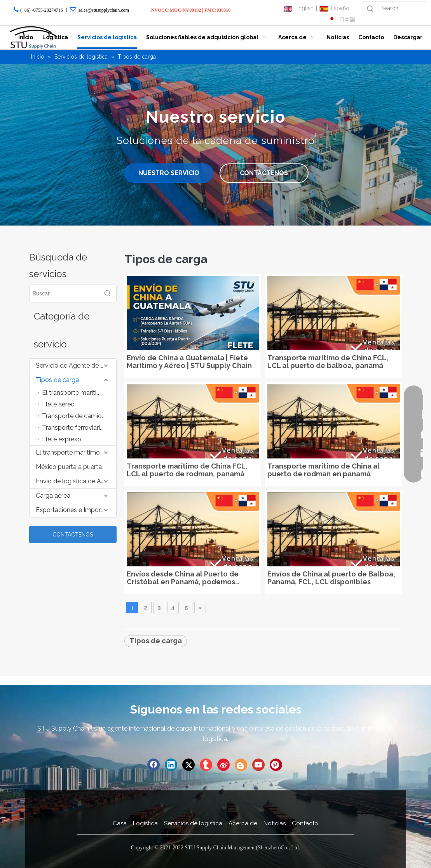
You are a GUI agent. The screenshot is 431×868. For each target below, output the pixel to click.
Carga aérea (53, 496)
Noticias (275, 823)
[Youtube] (258, 765)
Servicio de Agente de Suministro (76, 365)
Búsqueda (370, 8)
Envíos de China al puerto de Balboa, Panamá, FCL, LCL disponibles (331, 578)
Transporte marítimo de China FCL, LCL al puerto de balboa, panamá (328, 362)
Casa (120, 823)
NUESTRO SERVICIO (169, 173)
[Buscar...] (64, 293)
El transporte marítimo (74, 393)
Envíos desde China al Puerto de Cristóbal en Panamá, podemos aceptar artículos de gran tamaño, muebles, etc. (186, 578)
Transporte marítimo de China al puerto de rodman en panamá (324, 470)
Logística (145, 823)
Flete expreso (62, 439)
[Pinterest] (276, 765)
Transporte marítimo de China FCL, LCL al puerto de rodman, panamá (187, 470)
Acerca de (243, 823)
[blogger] (241, 765)
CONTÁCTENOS (264, 173)
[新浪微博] (223, 765)
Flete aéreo (58, 404)
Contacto (305, 823)
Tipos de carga (57, 380)
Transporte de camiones (77, 416)
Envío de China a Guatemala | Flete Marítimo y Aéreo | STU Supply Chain (189, 362)
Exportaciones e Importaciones (76, 510)
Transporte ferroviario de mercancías (79, 428)
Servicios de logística (193, 823)
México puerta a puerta (69, 467)
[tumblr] (206, 765)
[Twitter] (188, 765)
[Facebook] (154, 765)
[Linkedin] (171, 765)
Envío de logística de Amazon (76, 481)
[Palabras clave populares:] (108, 293)
